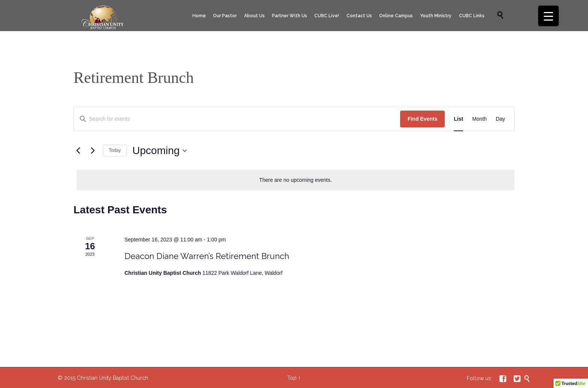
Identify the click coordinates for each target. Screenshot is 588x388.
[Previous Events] (78, 151)
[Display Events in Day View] (500, 119)
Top (292, 378)
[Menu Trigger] (548, 16)
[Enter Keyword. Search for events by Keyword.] (237, 119)
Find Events (422, 119)
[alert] (295, 180)
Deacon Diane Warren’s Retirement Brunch (207, 256)
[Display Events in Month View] (479, 119)
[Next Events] (93, 151)
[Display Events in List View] (458, 119)
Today (115, 150)
